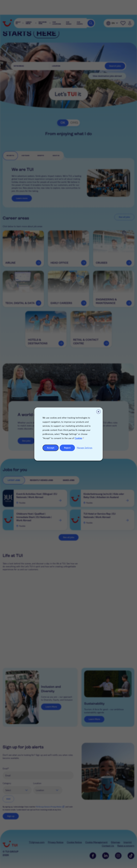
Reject (67, 448)
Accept (51, 448)
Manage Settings (85, 448)
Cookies (78, 438)
